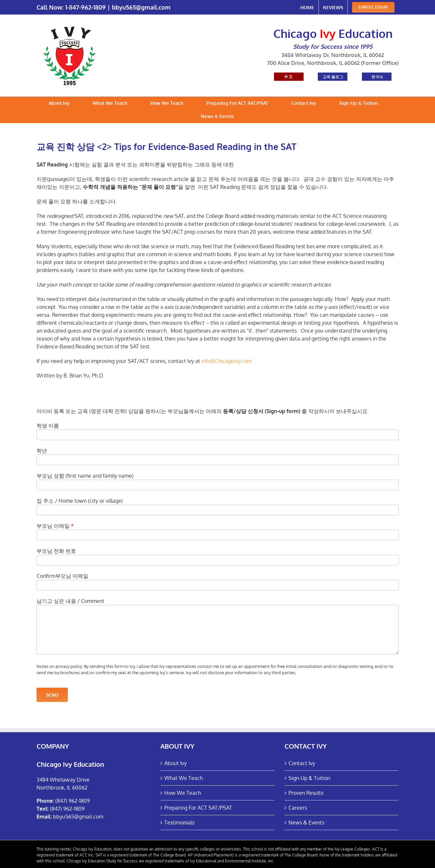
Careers (298, 808)
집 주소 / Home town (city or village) (80, 501)
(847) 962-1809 (73, 801)
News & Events (306, 823)
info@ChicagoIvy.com (227, 361)
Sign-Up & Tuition (309, 778)
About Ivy (176, 763)
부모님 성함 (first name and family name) (85, 476)
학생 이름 (48, 426)
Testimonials (179, 823)
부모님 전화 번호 (56, 551)
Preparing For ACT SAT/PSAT (198, 808)
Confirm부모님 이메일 (62, 576)
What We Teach (184, 778)
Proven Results (306, 793)
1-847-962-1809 (85, 7)
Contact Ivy (302, 763)
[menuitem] (307, 7)
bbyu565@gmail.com (141, 7)
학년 (42, 451)
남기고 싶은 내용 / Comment (70, 601)
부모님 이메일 (55, 526)
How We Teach (183, 793)
